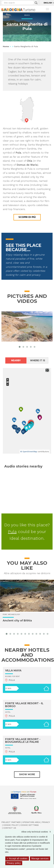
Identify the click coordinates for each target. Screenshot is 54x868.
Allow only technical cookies (38, 832)
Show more (27, 774)
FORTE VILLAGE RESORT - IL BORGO (24, 705)
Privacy (46, 822)
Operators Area (31, 822)
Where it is (38, 360)
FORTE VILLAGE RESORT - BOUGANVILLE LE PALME (23, 741)
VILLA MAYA (13, 671)
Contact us (10, 828)
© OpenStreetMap (29, 452)
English (48, 3)
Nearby (16, 360)
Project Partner (11, 822)
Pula (12, 532)
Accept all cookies (17, 859)
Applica (36, 3)
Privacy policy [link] (14, 863)
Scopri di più (27, 217)
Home (6, 46)
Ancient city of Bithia (17, 620)
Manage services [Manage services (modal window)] (40, 859)
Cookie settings (30, 825)
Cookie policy (11, 825)
